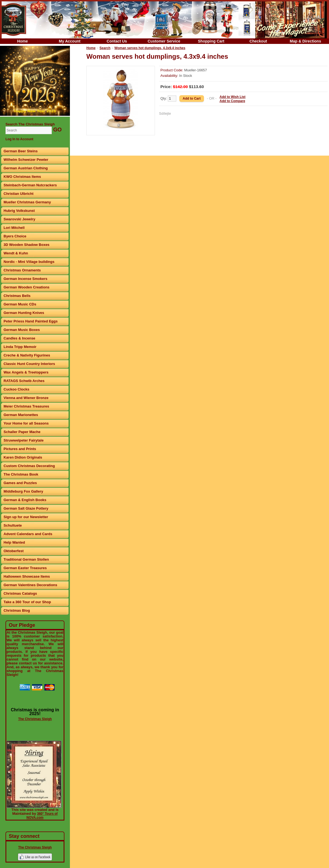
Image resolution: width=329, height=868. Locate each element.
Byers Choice (15, 236)
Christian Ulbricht (19, 194)
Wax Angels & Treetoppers (26, 372)
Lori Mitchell (14, 228)
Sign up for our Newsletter (26, 517)
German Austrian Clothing (26, 168)
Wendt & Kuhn (16, 253)
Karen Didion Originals (23, 457)
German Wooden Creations (26, 287)
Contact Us (117, 41)
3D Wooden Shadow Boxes (26, 245)
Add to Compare (232, 101)
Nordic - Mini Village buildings (29, 262)
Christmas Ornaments (22, 270)
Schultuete (13, 525)
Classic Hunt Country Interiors (29, 364)
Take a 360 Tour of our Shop (27, 602)
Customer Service (164, 41)
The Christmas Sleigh (35, 719)
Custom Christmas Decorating (29, 466)
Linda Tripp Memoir (20, 347)
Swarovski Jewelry (19, 219)
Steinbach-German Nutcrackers (30, 185)
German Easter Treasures (25, 568)
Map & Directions (305, 41)
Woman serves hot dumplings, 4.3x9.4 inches (150, 48)
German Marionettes (21, 415)
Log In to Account (19, 139)
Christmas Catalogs (20, 593)
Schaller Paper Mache (22, 432)
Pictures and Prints (20, 449)
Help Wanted (14, 542)
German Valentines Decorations (30, 585)
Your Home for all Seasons (26, 423)
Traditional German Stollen (26, 559)
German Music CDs (20, 304)
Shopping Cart (211, 41)
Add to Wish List (233, 97)
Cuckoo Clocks (16, 389)
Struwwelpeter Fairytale (24, 440)
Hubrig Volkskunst (19, 211)
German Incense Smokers (25, 279)
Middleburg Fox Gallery (23, 491)
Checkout (258, 41)
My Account (70, 41)
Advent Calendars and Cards (28, 534)
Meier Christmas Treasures (26, 406)
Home (23, 41)
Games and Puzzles (20, 483)
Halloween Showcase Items (27, 576)
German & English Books (25, 500)
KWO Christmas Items (22, 177)
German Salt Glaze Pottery (26, 508)
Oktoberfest (14, 551)
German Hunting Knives (24, 313)
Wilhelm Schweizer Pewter (26, 160)
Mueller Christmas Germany (27, 202)
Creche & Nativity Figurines (27, 355)
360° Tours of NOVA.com (42, 816)
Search (105, 48)
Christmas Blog (17, 610)
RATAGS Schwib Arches (24, 381)
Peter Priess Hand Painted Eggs (31, 321)
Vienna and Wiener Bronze (26, 398)
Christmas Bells (17, 296)
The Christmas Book (21, 474)
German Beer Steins (21, 151)
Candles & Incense (19, 338)
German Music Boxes (22, 330)
